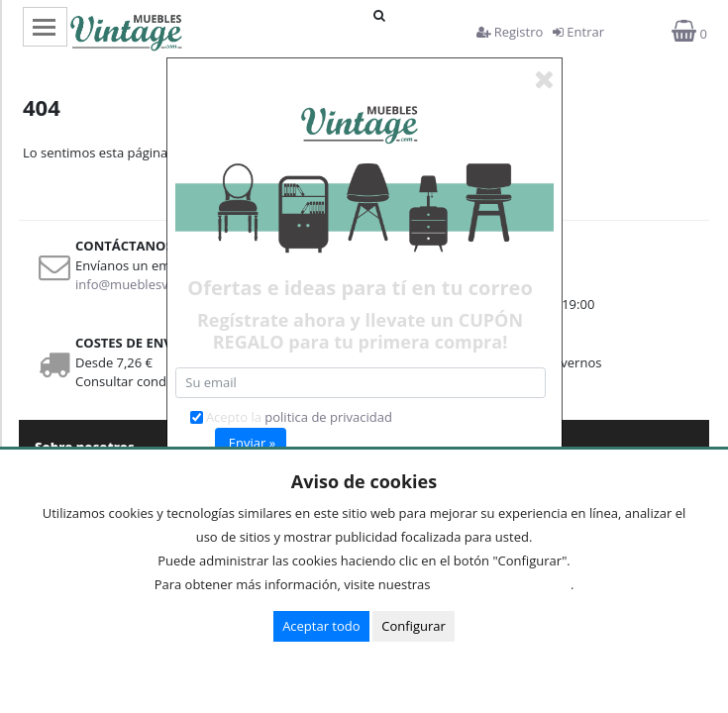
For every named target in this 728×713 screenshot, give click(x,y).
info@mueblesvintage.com (155, 284)
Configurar (414, 626)
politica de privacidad (328, 417)
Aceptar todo (321, 626)
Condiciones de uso (506, 584)
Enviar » (252, 443)
